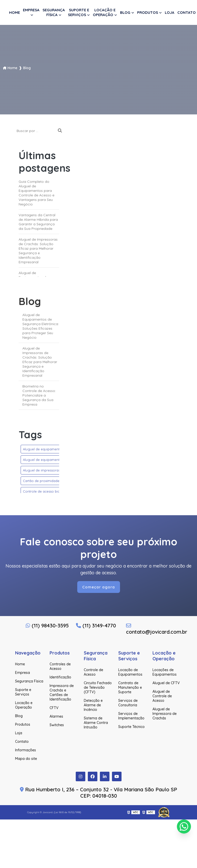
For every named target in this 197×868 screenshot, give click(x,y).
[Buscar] (60, 131)
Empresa (31, 10)
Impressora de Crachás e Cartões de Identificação (62, 692)
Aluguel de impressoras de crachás (51, 470)
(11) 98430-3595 (47, 625)
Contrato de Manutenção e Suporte (130, 687)
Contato (187, 12)
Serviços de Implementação (131, 716)
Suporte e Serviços (78, 12)
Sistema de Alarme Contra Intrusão (96, 723)
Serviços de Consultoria (128, 703)
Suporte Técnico (131, 727)
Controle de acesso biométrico (47, 491)
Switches (57, 725)
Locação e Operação (104, 12)
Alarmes (56, 716)
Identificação (60, 677)
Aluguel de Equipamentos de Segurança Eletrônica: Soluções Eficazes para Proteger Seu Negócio (41, 326)
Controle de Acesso (93, 672)
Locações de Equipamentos (165, 672)
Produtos (148, 12)
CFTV (54, 708)
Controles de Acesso (60, 666)
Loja (170, 12)
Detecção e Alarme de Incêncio (93, 705)
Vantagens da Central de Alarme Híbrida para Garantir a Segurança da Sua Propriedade (38, 222)
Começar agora (98, 587)
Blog (125, 12)
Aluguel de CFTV (166, 683)
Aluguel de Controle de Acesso (162, 696)
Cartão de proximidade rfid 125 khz (50, 481)
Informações (26, 750)
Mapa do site (26, 759)
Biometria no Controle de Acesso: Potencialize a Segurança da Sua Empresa (39, 395)
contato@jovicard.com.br (149, 629)
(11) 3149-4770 (96, 625)
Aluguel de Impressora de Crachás (165, 714)
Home (14, 12)
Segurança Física (54, 12)
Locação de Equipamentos (130, 672)
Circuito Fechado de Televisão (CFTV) (98, 687)
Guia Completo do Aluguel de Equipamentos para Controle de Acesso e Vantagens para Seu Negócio (36, 193)
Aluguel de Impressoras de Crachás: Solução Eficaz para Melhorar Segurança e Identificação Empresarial (38, 251)
